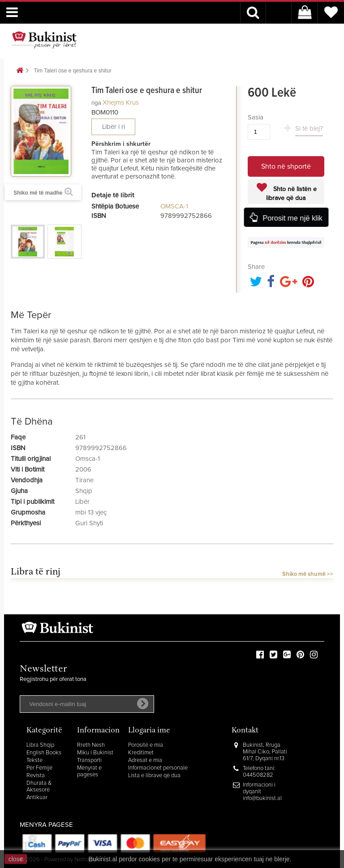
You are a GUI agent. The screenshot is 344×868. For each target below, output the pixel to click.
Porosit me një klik (292, 218)
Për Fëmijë (39, 768)
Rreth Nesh (91, 745)
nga (96, 103)
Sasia (256, 117)
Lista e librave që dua (154, 776)
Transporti (89, 760)
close (16, 859)
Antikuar (37, 798)
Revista (36, 776)
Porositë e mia (146, 745)
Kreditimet (141, 753)
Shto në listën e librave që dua (291, 194)
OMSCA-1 (174, 206)
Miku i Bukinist (95, 753)
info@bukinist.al (262, 798)
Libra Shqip (40, 745)
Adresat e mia (145, 760)
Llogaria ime (149, 731)
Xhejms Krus (121, 103)
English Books (44, 753)
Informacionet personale (158, 768)
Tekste (34, 760)
